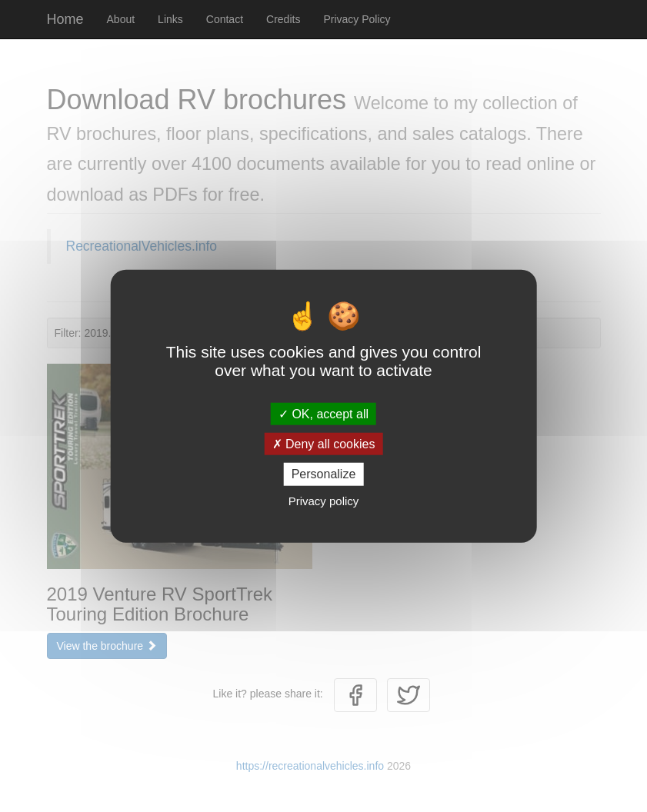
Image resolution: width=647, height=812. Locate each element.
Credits (283, 19)
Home (65, 19)
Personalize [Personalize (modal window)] (324, 474)
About (121, 19)
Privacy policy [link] (324, 500)
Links (170, 19)
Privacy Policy (357, 19)
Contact (225, 19)
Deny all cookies (324, 444)
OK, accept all (323, 414)
